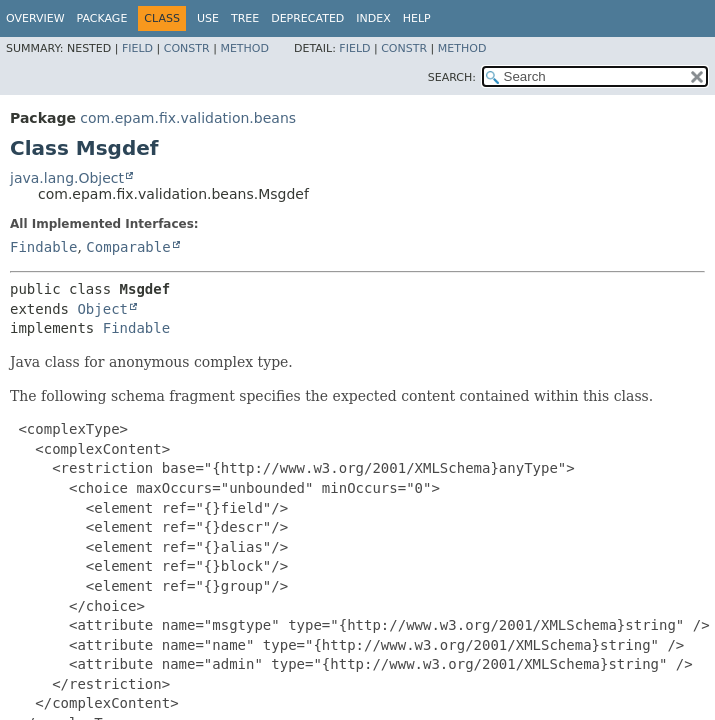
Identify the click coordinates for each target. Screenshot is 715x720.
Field (137, 48)
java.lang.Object (67, 178)
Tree (245, 18)
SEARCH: (452, 77)
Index (373, 18)
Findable (43, 247)
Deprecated (307, 18)
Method (244, 48)
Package (102, 18)
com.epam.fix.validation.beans (188, 118)
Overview (35, 18)
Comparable (128, 247)
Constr (187, 48)
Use (208, 18)
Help (417, 18)
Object (102, 309)
